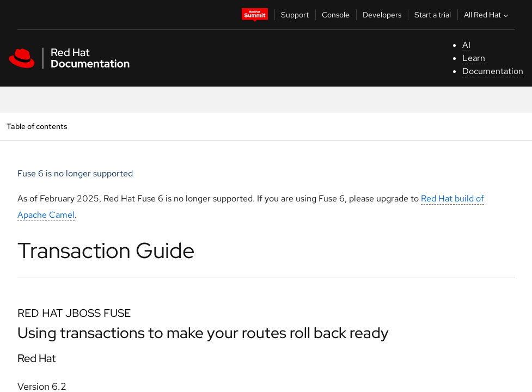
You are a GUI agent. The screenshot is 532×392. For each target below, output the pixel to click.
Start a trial (433, 15)
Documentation (493, 71)
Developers (382, 15)
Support (295, 15)
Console (336, 15)
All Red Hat (487, 15)
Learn (474, 58)
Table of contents (37, 126)
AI (466, 45)
